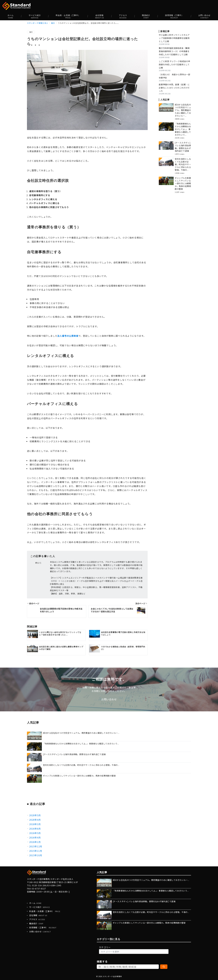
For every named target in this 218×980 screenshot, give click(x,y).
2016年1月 (35, 842)
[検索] (164, 967)
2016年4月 (35, 837)
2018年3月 (35, 824)
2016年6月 (35, 829)
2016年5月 (35, 833)
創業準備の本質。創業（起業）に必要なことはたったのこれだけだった (174, 88)
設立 (31, 32)
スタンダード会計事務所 (112, 976)
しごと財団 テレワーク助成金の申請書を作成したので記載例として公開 (174, 64)
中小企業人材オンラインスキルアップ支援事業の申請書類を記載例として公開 (174, 38)
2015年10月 (36, 855)
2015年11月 (36, 851)
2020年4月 (35, 820)
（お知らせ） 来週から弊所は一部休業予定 (174, 76)
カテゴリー (105, 947)
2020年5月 (35, 815)
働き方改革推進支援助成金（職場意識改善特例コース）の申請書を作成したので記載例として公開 (174, 51)
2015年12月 (36, 846)
